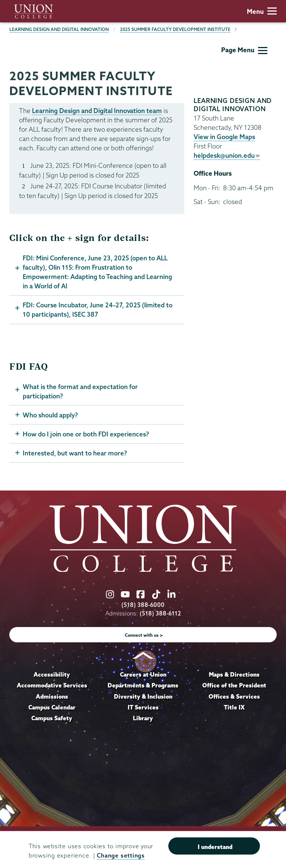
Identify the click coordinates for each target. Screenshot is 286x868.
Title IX (234, 707)
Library (143, 718)
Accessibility (52, 674)
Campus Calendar (52, 707)
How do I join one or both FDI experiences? (86, 434)
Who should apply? (50, 415)
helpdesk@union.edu (227, 155)
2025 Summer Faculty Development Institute (175, 29)
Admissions (52, 696)
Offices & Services (234, 696)
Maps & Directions (234, 674)
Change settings (121, 856)
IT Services (143, 707)
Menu (262, 11)
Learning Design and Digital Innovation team (97, 111)
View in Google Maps (224, 137)
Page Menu (244, 50)
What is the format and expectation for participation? (80, 391)
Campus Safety (52, 718)
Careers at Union (143, 674)
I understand (215, 847)
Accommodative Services (52, 685)
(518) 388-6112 (160, 613)
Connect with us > (144, 635)
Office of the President (234, 685)
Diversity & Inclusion (143, 696)
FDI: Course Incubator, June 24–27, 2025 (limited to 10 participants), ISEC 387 (98, 310)
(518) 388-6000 (143, 605)
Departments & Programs (143, 685)
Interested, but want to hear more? (75, 453)
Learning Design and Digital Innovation (59, 29)
